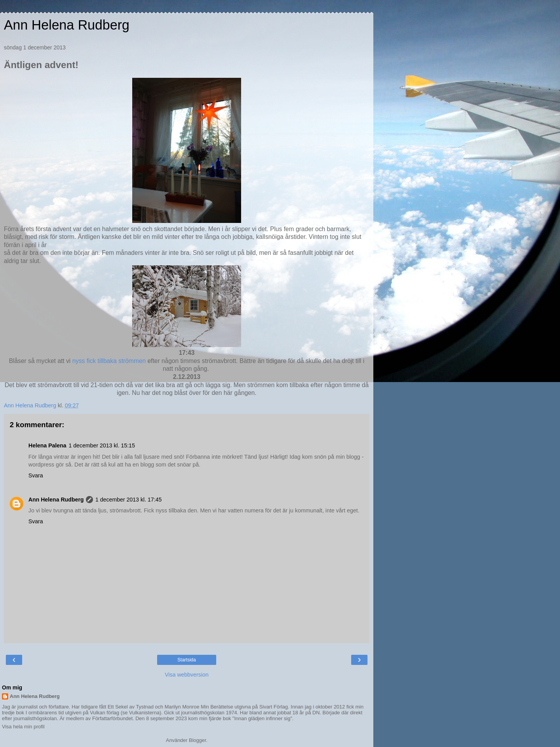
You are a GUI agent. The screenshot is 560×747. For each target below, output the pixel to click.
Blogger (198, 740)
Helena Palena (47, 445)
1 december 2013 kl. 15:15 (102, 445)
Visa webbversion (187, 675)
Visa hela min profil (23, 727)
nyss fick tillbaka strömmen (109, 361)
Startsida (186, 660)
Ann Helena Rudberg (67, 25)
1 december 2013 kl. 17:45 (128, 500)
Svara (36, 475)
